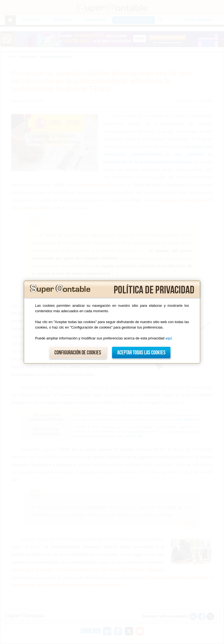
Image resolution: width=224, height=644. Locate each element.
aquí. (169, 338)
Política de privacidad (154, 290)
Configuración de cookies (78, 353)
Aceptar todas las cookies (141, 353)
